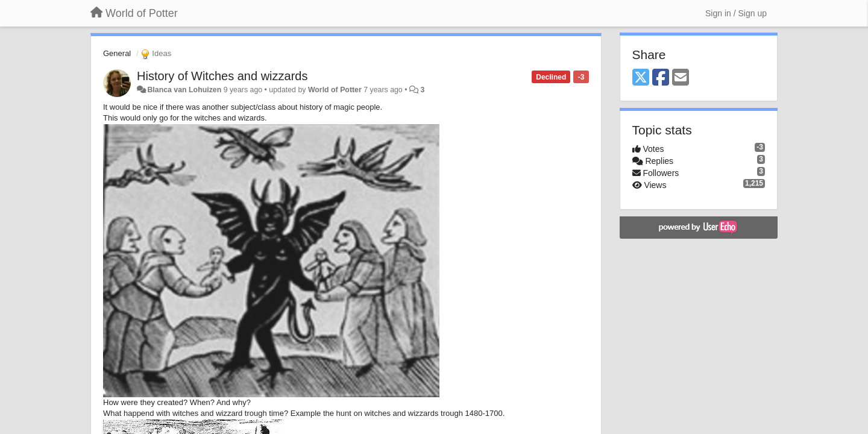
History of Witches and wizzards (222, 76)
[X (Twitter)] (641, 78)
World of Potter (335, 90)
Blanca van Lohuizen (184, 90)
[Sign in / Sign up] (736, 13)
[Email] (681, 78)
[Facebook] (661, 78)
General (117, 53)
